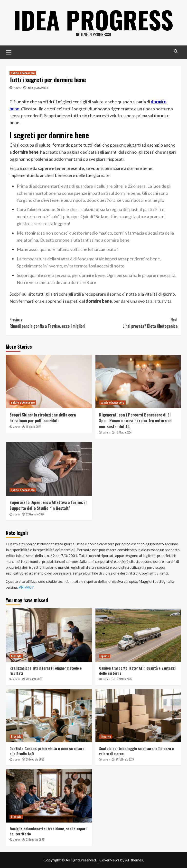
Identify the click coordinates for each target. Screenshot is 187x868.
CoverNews (109, 860)
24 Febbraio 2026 (125, 759)
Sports (105, 656)
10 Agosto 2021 (38, 88)
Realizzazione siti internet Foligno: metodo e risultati (46, 670)
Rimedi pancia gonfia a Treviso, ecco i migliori (51, 323)
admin (17, 427)
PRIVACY (26, 587)
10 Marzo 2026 (124, 679)
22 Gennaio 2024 (35, 514)
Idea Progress (93, 19)
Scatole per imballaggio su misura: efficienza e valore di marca (136, 751)
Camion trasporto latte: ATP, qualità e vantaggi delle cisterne (137, 670)
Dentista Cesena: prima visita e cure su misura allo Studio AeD (47, 751)
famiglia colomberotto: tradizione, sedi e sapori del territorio (48, 831)
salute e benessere (23, 73)
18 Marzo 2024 (124, 432)
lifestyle (16, 656)
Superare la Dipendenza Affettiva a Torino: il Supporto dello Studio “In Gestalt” (48, 505)
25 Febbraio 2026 (35, 759)
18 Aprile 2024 (34, 427)
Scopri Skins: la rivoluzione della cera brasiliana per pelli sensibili (43, 418)
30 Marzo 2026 (34, 679)
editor (18, 88)
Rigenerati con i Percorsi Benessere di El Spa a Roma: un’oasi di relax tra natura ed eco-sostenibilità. (135, 421)
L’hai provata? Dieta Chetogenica (136, 323)
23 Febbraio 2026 (35, 840)
